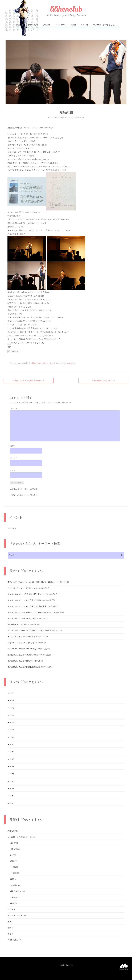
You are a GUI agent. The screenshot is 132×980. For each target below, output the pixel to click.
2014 (11, 774)
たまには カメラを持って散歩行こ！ (29, 381)
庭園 (15, 867)
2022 (11, 715)
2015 (11, 766)
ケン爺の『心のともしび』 (105, 25)
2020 (11, 730)
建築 (15, 873)
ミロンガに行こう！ (16, 916)
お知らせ (20, 25)
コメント (14, 408)
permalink (71, 363)
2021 (11, 722)
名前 (12, 446)
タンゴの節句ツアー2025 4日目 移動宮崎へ (25, 600)
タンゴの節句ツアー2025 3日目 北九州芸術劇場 (27, 606)
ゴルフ (13, 843)
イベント (85, 25)
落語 (12, 903)
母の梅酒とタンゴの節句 (18, 624)
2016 (11, 759)
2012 (11, 788)
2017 (11, 752)
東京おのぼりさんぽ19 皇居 (19, 661)
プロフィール (60, 25)
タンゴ (52, 363)
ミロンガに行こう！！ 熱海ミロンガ (22, 588)
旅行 (9, 934)
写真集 (73, 25)
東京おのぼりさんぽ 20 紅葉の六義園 (23, 655)
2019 (11, 737)
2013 (11, 781)
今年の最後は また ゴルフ (103, 381)
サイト (13, 470)
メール (13, 458)
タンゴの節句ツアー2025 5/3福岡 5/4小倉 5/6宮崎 (28, 631)
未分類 (13, 885)
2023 (11, 708)
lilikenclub (66, 9)
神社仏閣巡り (16, 891)
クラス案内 (33, 25)
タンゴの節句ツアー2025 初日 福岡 (22, 618)
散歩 (12, 861)
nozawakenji (79, 118)
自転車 (13, 897)
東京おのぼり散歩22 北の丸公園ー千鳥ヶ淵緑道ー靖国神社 (31, 582)
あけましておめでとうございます (21, 643)
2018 (11, 744)
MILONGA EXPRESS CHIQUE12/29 (22, 649)
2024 (11, 700)
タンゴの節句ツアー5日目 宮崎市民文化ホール (26, 594)
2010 (11, 803)
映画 (12, 879)
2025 (11, 693)
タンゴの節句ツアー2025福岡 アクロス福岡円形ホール (30, 612)
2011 (11, 796)
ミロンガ (46, 25)
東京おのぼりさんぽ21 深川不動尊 (21, 637)
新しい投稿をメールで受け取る (25, 495)
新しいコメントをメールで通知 (25, 489)
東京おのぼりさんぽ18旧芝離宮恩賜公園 (24, 667)
